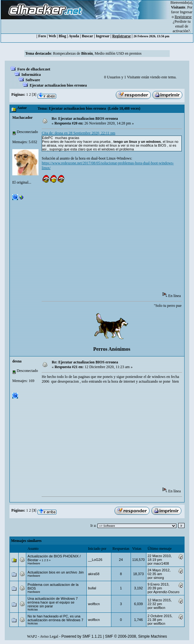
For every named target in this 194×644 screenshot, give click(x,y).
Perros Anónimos (112, 349)
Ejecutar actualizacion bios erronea (58, 85)
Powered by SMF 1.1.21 (82, 636)
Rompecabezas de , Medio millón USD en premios (97, 53)
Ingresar (186, 12)
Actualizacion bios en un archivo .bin (56, 572)
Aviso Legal (49, 636)
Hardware (34, 563)
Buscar (87, 36)
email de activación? (181, 29)
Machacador (23, 118)
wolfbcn (94, 604)
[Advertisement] (118, 242)
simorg (159, 578)
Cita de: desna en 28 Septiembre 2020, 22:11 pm (78, 133)
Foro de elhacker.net (34, 69)
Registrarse (122, 36)
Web (52, 36)
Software (33, 80)
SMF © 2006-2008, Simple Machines (136, 636)
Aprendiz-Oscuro (166, 592)
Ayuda (74, 36)
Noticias (33, 610)
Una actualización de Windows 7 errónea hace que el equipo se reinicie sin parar (53, 602)
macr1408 (161, 563)
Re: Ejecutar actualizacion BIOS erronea (85, 118)
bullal (92, 588)
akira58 (94, 574)
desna (17, 361)
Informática (31, 75)
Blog (62, 36)
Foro (42, 36)
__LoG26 (95, 560)
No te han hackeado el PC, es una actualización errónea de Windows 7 (55, 618)
